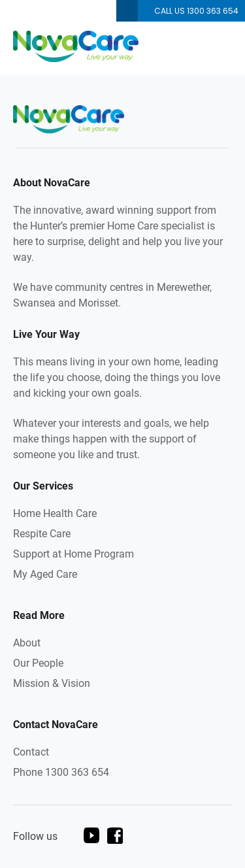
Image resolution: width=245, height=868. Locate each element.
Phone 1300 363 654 (61, 772)
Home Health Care (55, 513)
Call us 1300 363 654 (196, 11)
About (27, 643)
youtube (92, 835)
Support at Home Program (73, 554)
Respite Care (42, 534)
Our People (38, 663)
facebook (115, 836)
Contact (31, 752)
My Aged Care (45, 574)
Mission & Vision (52, 683)
